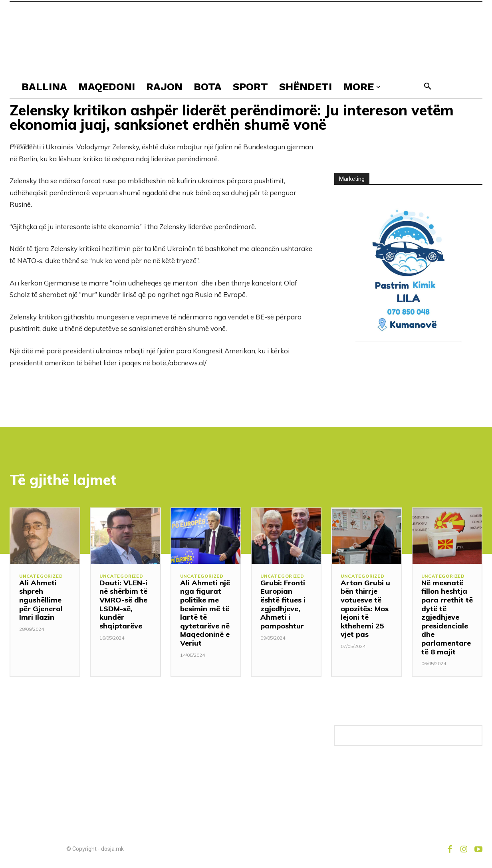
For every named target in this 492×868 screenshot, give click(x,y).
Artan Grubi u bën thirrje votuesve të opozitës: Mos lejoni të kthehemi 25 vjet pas (365, 609)
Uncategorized (41, 576)
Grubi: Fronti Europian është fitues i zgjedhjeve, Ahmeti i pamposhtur (283, 604)
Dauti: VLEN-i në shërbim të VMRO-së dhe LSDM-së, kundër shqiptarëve (123, 604)
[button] (428, 87)
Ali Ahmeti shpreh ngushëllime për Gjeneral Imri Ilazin (41, 600)
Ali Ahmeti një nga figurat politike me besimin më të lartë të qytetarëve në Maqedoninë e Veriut (205, 613)
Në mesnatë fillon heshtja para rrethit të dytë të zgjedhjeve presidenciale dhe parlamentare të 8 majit (447, 617)
